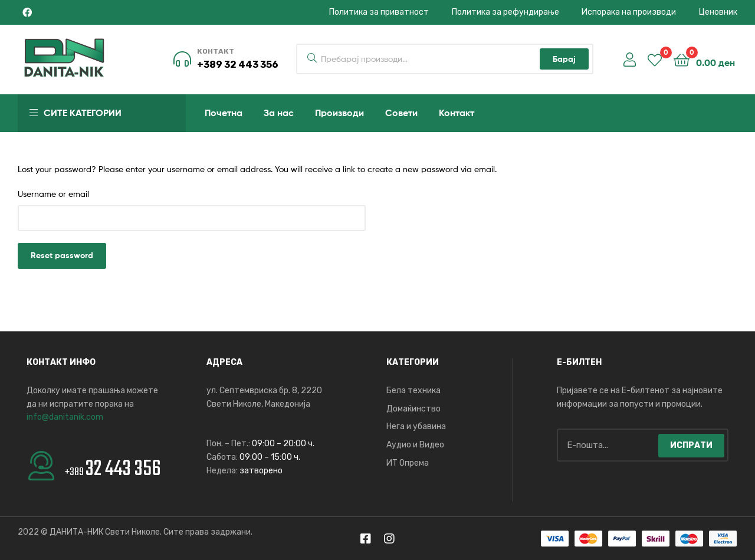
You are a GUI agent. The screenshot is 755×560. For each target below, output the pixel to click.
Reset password (62, 255)
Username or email (53, 194)
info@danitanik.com (65, 417)
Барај (564, 59)
